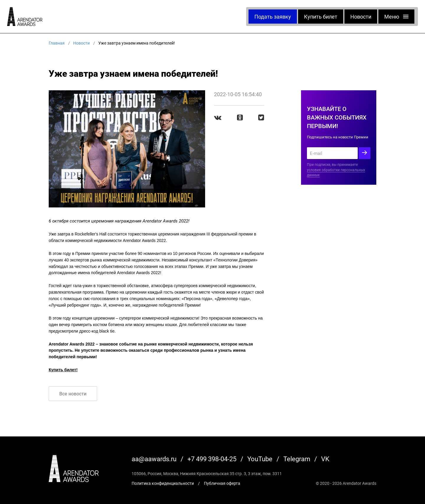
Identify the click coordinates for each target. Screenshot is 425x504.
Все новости (73, 393)
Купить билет (321, 17)
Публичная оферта (222, 483)
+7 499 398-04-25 (212, 459)
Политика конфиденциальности (163, 483)
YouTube (260, 459)
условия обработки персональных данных (336, 172)
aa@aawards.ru (154, 459)
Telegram (297, 459)
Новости (361, 17)
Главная (57, 43)
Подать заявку (273, 17)
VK (325, 459)
